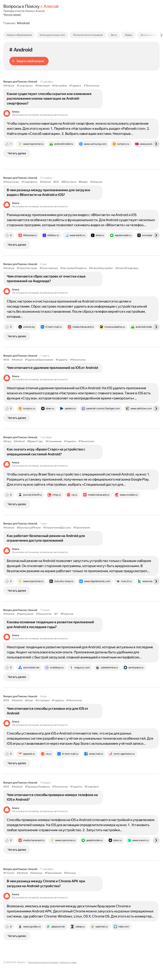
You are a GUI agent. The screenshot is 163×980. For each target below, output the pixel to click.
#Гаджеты (75, 86)
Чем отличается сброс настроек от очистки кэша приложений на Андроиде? (46, 279)
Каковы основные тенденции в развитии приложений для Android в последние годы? (50, 624)
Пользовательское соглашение (43, 962)
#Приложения (82, 528)
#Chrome (9, 873)
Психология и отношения (88, 35)
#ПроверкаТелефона (37, 787)
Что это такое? (12, 15)
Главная (9, 23)
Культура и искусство (52, 35)
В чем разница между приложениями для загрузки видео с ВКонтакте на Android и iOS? (48, 192)
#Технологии (92, 86)
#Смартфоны (25, 86)
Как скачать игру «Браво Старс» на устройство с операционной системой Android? (46, 452)
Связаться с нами (68, 962)
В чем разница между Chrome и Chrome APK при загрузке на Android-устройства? (46, 883)
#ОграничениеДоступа (57, 528)
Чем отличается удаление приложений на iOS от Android (52, 368)
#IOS (56, 182)
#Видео (83, 182)
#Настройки (60, 86)
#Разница (70, 873)
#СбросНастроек (27, 268)
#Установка (42, 700)
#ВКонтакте (69, 182)
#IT (56, 614)
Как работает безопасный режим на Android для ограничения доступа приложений (46, 538)
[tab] (28, 35)
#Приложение (53, 873)
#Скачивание (54, 441)
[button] (29, 61)
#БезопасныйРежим (29, 528)
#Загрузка (96, 182)
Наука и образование (19, 35)
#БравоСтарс (35, 441)
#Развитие (67, 614)
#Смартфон (92, 787)
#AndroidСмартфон (127, 268)
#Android (9, 86)
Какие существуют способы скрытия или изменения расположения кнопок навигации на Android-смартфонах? (49, 99)
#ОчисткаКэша (49, 268)
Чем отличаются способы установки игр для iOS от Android (48, 711)
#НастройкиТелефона (73, 268)
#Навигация (42, 86)
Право (129, 35)
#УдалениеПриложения (39, 360)
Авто (114, 35)
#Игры (7, 441)
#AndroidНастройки (101, 268)
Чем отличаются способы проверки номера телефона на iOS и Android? (52, 797)
